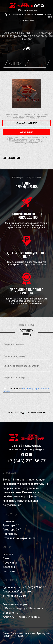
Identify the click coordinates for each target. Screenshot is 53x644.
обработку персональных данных (26, 390)
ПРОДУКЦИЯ (26, 33)
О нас (6, 558)
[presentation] (25, 401)
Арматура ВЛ (11, 525)
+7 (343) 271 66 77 (27, 461)
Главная (8, 554)
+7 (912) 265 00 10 (14, 596)
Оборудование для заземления (31, 36)
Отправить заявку (36, 412)
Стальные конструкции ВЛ (20, 538)
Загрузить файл (16, 412)
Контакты (9, 571)
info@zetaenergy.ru (27, 11)
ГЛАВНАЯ (7, 33)
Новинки (8, 521)
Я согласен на (26, 390)
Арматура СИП (12, 529)
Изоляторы (10, 534)
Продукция (10, 562)
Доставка (9, 567)
